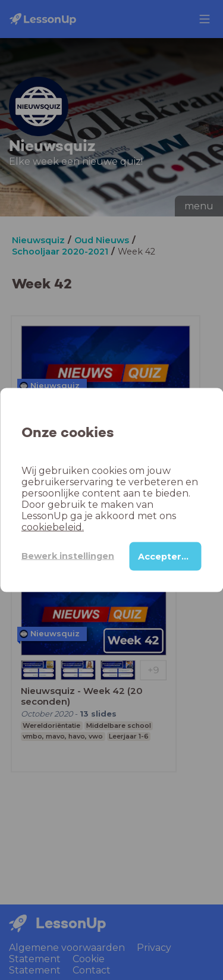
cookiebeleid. (53, 527)
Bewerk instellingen (68, 556)
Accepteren (166, 556)
